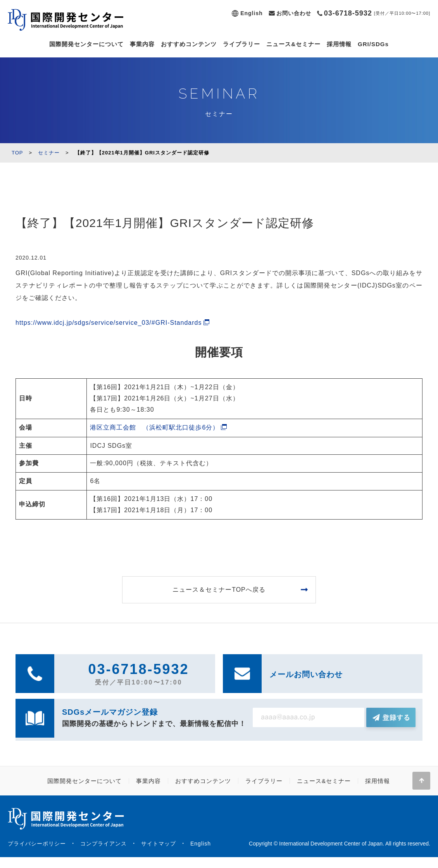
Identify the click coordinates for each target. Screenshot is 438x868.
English (252, 13)
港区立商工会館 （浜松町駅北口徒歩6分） (154, 427)
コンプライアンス (103, 844)
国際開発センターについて (86, 44)
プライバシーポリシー (37, 844)
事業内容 (142, 44)
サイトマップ (159, 844)
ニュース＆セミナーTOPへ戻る (219, 590)
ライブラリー (241, 44)
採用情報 (339, 44)
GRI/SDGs (373, 44)
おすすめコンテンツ (189, 44)
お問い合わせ (294, 13)
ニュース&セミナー (293, 44)
